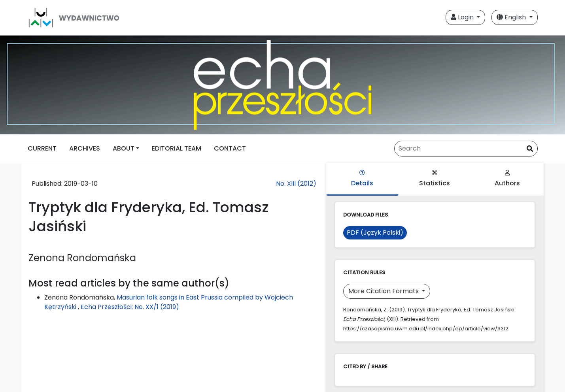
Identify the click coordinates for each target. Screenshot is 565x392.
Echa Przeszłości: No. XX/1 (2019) (130, 307)
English (512, 17)
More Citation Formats (384, 291)
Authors (507, 179)
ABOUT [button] (124, 148)
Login (463, 17)
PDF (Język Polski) (375, 233)
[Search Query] (466, 149)
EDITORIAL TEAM (177, 148)
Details (362, 179)
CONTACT (230, 148)
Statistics (435, 179)
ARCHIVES (85, 148)
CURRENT (42, 148)
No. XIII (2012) (296, 184)
